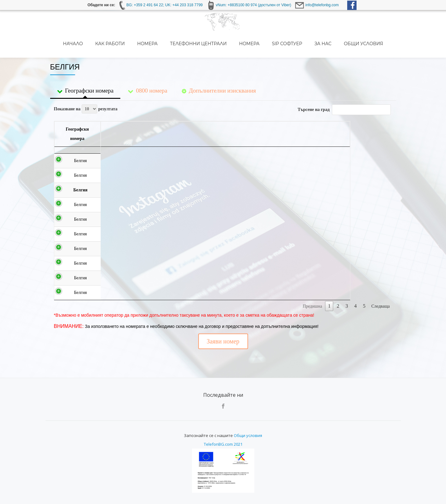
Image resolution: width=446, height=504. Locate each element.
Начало (97, 44)
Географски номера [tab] (85, 66)
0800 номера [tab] (147, 66)
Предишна (312, 280)
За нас (340, 44)
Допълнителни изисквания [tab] (219, 66)
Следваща (380, 280)
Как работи (133, 44)
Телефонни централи (219, 44)
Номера (170, 44)
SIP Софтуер (306, 44)
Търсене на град (344, 83)
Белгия (80, 134)
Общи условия (380, 44)
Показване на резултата (86, 82)
